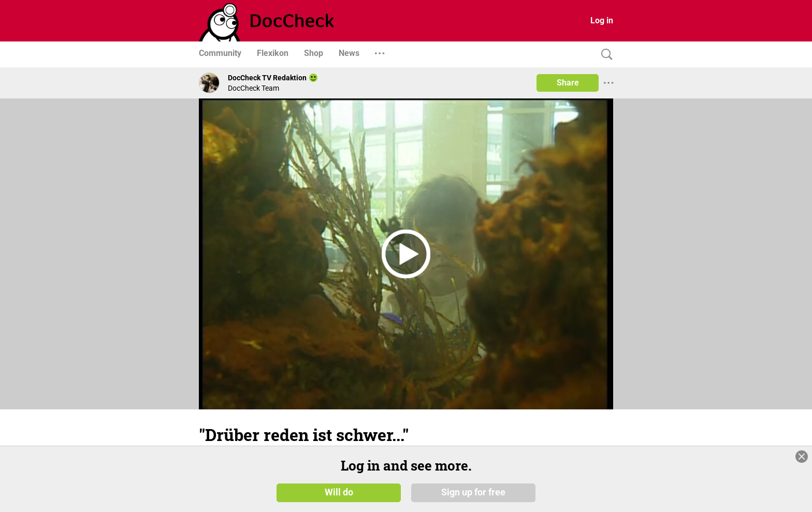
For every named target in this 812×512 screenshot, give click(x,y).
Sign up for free (473, 492)
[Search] (604, 55)
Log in (602, 20)
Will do (339, 492)
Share (568, 83)
